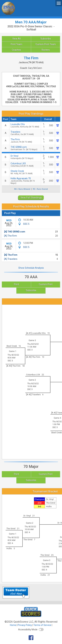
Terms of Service (42, 625)
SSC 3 (30, 350)
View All (16, 39)
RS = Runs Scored (40, 189)
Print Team (16, 44)
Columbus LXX (25, 165)
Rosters (46, 50)
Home (13, 625)
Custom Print (46, 284)
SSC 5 (26, 224)
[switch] (41, 630)
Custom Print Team (46, 44)
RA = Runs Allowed (22, 189)
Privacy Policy (25, 625)
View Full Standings (31, 198)
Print (16, 284)
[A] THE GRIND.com (15, 232)
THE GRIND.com (25, 148)
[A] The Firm (10, 236)
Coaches (16, 50)
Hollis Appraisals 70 (25, 181)
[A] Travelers (11, 259)
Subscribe (46, 39)
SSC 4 (27, 532)
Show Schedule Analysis (31, 268)
